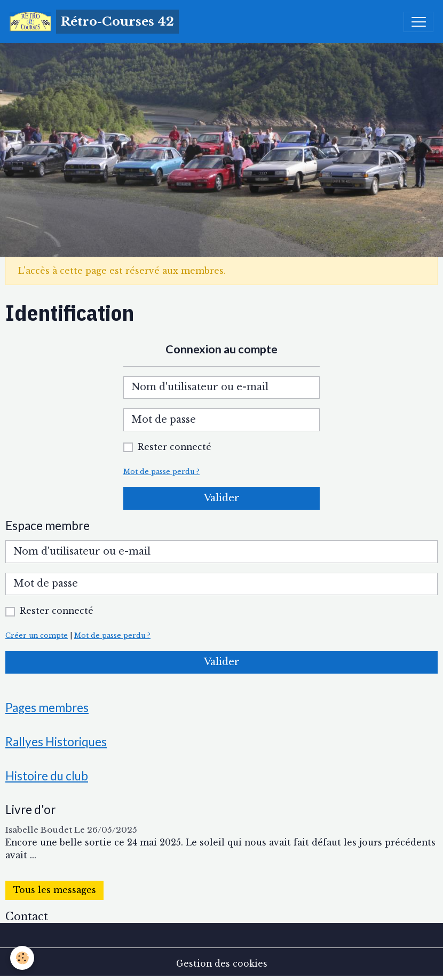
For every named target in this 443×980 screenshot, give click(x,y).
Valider (222, 498)
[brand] (94, 22)
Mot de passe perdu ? (161, 472)
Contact (27, 916)
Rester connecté (175, 447)
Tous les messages (55, 890)
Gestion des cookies (222, 964)
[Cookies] (23, 958)
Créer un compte (37, 635)
